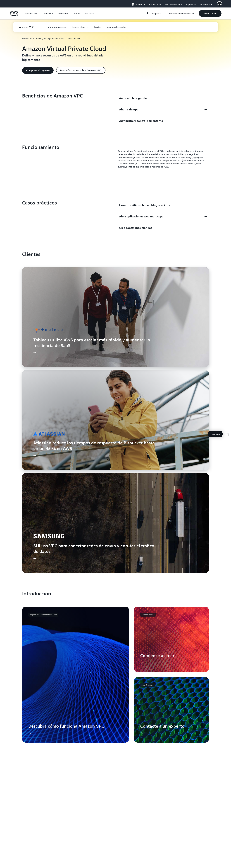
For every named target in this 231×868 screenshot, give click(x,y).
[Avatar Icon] (219, 4)
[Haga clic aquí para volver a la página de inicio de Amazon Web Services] (14, 15)
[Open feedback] (228, 434)
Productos (27, 38)
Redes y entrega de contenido (50, 38)
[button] (31, 13)
